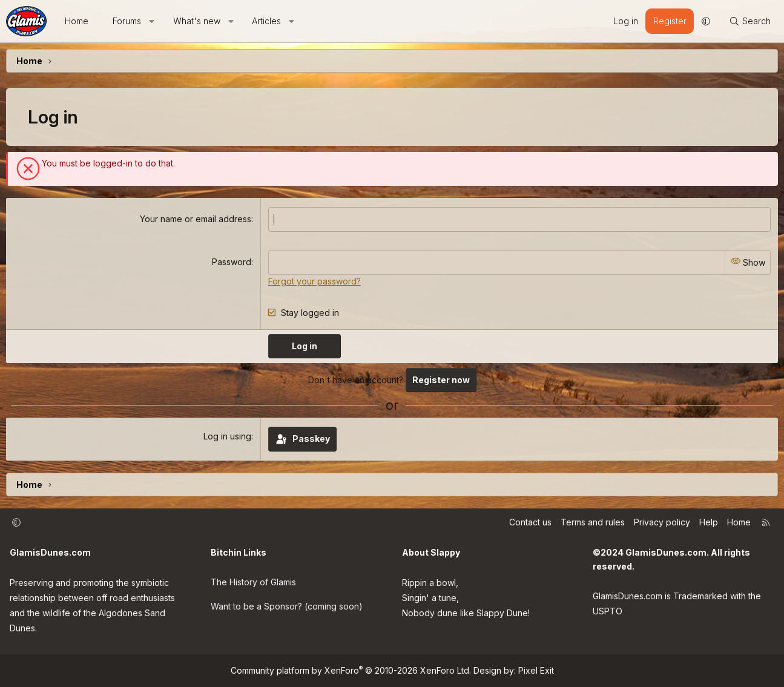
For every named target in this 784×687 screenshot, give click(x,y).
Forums (127, 21)
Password (232, 262)
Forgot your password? (315, 281)
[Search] (750, 21)
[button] (152, 21)
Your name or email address (196, 219)
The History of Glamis (253, 581)
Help (709, 521)
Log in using (227, 436)
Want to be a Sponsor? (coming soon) (287, 605)
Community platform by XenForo (351, 670)
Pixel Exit (536, 670)
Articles (266, 21)
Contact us (530, 521)
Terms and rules (593, 521)
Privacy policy (662, 521)
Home (77, 21)
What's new (197, 21)
